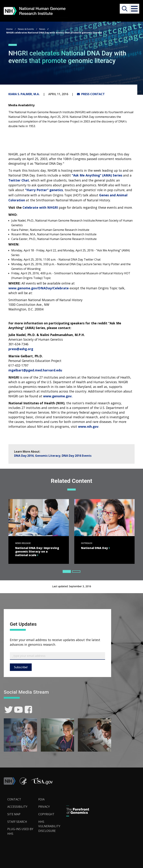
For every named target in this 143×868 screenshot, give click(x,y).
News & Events (26, 29)
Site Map (14, 814)
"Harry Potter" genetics (44, 190)
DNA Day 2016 (24, 456)
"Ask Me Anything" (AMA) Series (97, 175)
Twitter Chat (19, 180)
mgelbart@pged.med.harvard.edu (35, 370)
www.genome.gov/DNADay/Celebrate (39, 288)
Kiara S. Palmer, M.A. (24, 94)
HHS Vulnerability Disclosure (49, 826)
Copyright (46, 814)
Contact (14, 799)
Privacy (44, 807)
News (42, 29)
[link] (9, 710)
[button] (134, 9)
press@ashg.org (21, 349)
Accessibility (17, 807)
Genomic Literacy (48, 456)
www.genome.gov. (58, 396)
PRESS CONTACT (91, 94)
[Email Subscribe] (57, 656)
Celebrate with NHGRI (40, 207)
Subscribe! (21, 667)
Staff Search (17, 822)
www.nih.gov (88, 426)
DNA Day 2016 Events (77, 456)
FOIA (41, 799)
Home (9, 29)
